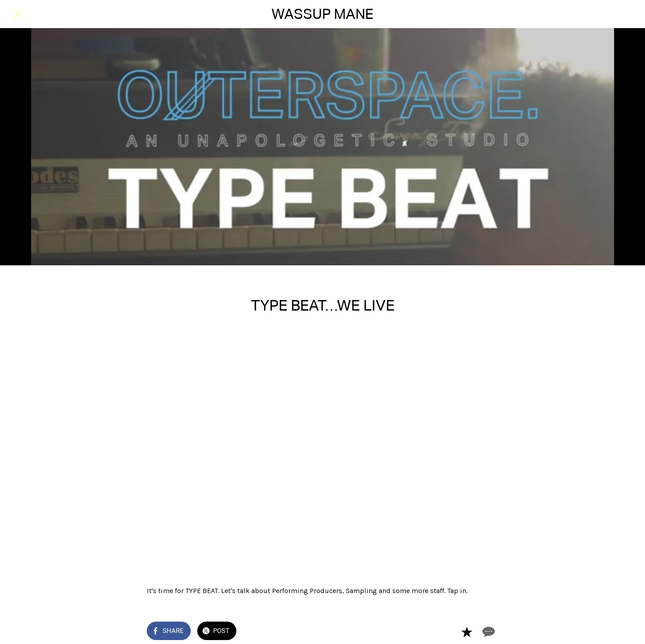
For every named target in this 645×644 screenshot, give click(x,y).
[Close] (18, 14)
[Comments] (488, 632)
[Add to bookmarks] (467, 632)
